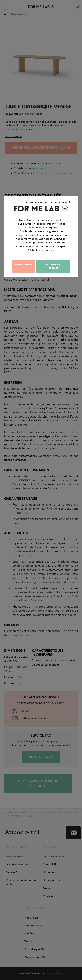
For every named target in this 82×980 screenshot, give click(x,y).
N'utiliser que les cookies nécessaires (65, 203)
